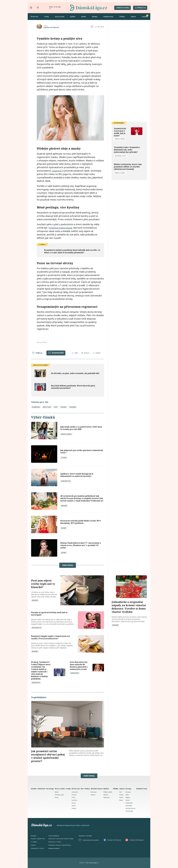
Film (121, 792)
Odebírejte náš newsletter (91, 840)
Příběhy (122, 17)
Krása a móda (60, 17)
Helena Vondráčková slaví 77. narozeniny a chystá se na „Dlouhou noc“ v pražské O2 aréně (81, 545)
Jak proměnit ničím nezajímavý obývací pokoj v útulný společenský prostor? (48, 756)
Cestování (75, 792)
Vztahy (47, 17)
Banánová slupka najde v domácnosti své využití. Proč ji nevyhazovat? (51, 637)
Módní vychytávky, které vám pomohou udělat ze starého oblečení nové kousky (128, 167)
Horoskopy (50, 789)
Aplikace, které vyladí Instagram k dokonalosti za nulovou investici (77, 475)
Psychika (74, 800)
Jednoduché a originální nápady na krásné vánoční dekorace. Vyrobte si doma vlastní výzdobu (129, 607)
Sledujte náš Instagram (137, 840)
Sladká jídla (129, 803)
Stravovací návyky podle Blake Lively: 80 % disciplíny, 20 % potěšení (81, 522)
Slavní (64, 528)
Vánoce (93, 795)
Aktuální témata (97, 789)
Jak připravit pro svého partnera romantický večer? (82, 451)
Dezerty (128, 792)
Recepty (95, 17)
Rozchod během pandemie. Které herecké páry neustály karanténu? (73, 387)
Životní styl (34, 17)
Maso (127, 795)
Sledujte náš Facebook (114, 840)
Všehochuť (36, 683)
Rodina (84, 17)
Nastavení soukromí (54, 848)
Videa (121, 800)
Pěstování (107, 797)
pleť (56, 407)
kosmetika (36, 407)
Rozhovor (94, 792)
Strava (74, 803)
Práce (73, 797)
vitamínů (57, 171)
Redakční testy (108, 17)
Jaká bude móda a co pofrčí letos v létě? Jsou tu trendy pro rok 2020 (81, 428)
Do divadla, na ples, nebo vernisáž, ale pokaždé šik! (75, 373)
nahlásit (98, 353)
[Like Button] (33, 353)
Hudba (121, 795)
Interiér (106, 795)
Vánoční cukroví (130, 808)
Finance (74, 795)
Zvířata (74, 808)
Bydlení (73, 17)
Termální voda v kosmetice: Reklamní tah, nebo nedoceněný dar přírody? (127, 150)
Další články (68, 565)
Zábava (133, 17)
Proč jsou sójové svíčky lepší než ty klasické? (43, 584)
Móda (57, 792)
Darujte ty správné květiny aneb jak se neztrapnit (49, 614)
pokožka (73, 407)
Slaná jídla (129, 806)
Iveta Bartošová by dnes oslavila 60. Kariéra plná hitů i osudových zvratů (79, 666)
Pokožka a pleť (120, 156)
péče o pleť (47, 407)
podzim (63, 407)
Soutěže (145, 17)
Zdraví (74, 806)
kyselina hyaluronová (61, 228)
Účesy (57, 797)
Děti (82, 789)
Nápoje (128, 797)
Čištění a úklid (108, 792)
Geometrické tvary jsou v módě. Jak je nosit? (120, 132)
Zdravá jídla (129, 811)
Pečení (128, 800)
